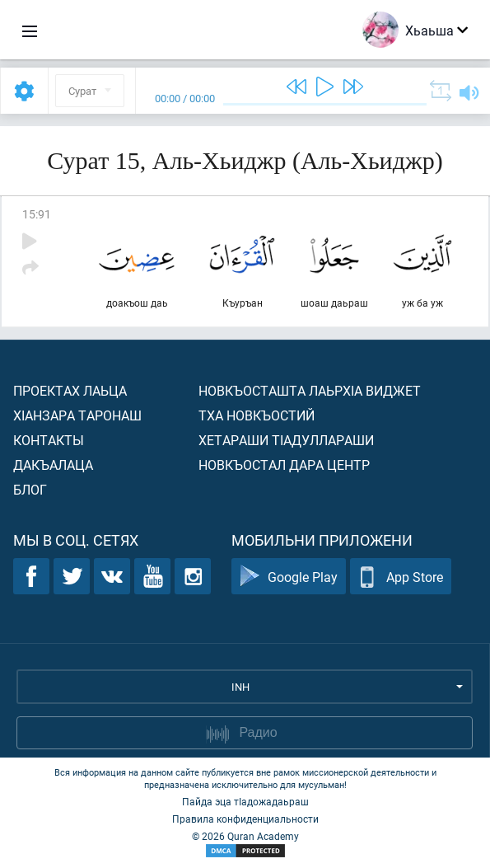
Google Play (289, 577)
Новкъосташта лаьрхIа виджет (310, 390)
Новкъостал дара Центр (284, 464)
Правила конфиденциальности (245, 819)
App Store (401, 577)
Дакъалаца (53, 464)
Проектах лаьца (70, 390)
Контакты (49, 440)
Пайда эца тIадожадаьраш (245, 801)
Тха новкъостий (257, 415)
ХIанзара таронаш (77, 415)
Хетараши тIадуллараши (286, 440)
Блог (30, 489)
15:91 (37, 214)
